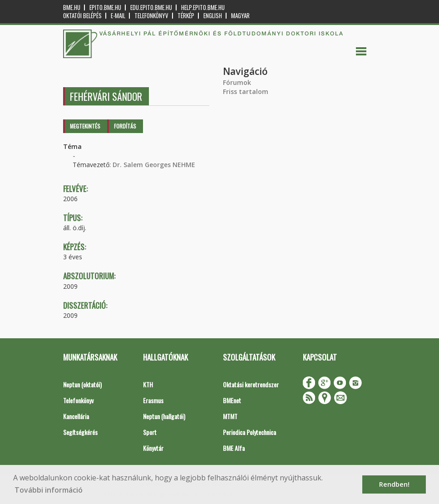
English (213, 16)
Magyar (240, 16)
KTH (148, 384)
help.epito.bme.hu (203, 7)
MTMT (230, 416)
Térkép (186, 16)
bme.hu (72, 7)
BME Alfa (234, 448)
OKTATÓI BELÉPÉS (82, 16)
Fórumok (237, 82)
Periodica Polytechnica (249, 432)
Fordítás (125, 126)
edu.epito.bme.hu (151, 7)
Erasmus (153, 400)
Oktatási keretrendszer (251, 384)
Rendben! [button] (394, 484)
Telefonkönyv (151, 16)
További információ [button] (49, 490)
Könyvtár (153, 448)
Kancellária (76, 416)
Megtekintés (85, 126)
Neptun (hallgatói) (164, 416)
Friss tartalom (246, 91)
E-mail (118, 16)
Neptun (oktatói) (82, 384)
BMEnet (232, 400)
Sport (150, 432)
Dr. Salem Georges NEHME (154, 165)
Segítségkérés (80, 432)
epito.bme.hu (105, 7)
